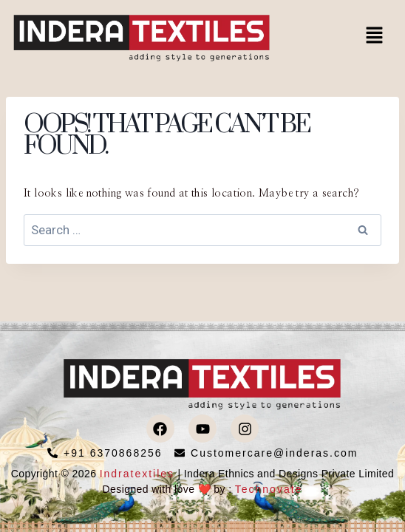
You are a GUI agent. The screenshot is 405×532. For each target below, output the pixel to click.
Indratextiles (137, 474)
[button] (375, 36)
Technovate (269, 489)
